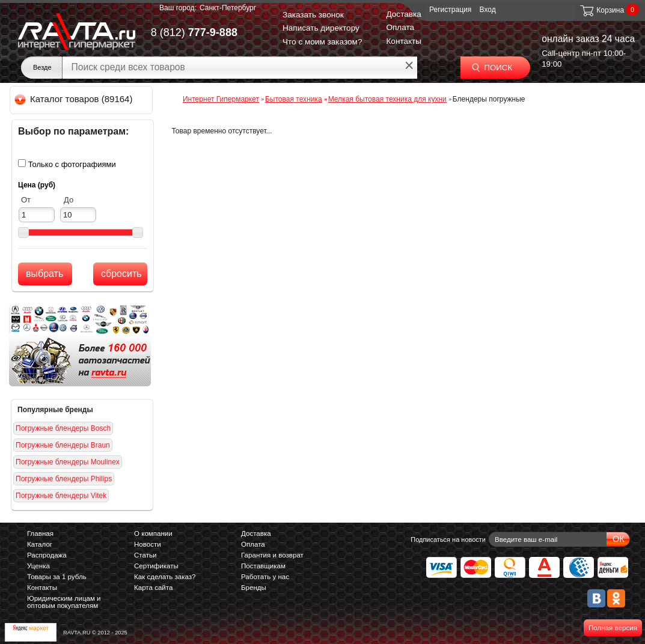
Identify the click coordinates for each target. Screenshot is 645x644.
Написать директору (321, 28)
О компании (153, 533)
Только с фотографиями (72, 164)
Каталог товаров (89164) (74, 99)
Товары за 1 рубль (57, 577)
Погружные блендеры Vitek (61, 496)
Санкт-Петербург (228, 8)
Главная (40, 533)
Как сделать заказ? (165, 577)
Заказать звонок (313, 15)
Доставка (403, 14)
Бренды (254, 588)
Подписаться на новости (448, 539)
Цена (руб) (37, 185)
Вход (488, 10)
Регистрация (450, 10)
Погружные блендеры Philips (64, 479)
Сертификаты (156, 566)
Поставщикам (263, 566)
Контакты (404, 41)
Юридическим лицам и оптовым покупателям (64, 602)
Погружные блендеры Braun (63, 445)
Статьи (145, 555)
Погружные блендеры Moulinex (68, 462)
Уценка (38, 566)
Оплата (400, 27)
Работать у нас (265, 577)
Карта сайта (153, 588)
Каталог (40, 544)
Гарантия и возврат (272, 555)
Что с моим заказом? (322, 42)
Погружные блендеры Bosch (63, 428)
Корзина (601, 10)
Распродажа (47, 555)
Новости (148, 544)
